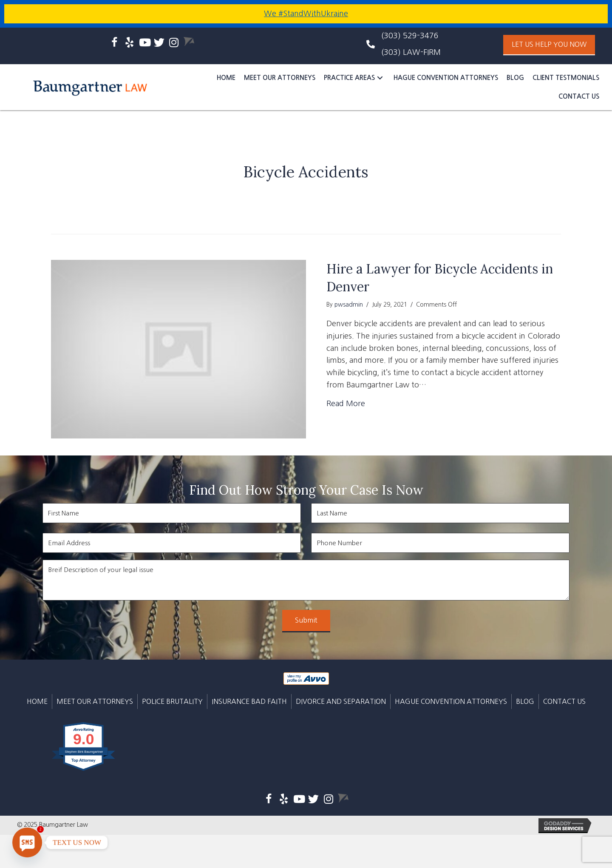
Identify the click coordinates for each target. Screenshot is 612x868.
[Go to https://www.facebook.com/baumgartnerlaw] (115, 44)
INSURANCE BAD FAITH (249, 701)
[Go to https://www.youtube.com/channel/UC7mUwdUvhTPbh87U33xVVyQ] (144, 44)
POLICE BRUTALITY (172, 701)
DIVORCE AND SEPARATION (341, 701)
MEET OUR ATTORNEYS (95, 701)
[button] (549, 45)
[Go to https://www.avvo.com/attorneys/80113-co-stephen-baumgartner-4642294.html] (189, 41)
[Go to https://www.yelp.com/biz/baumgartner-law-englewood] (129, 44)
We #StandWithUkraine (306, 14)
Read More (346, 404)
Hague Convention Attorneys (451, 701)
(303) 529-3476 (410, 36)
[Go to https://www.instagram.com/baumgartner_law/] (174, 44)
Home (37, 701)
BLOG (525, 701)
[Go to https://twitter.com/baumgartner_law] (159, 44)
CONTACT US (564, 701)
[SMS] (27, 842)
